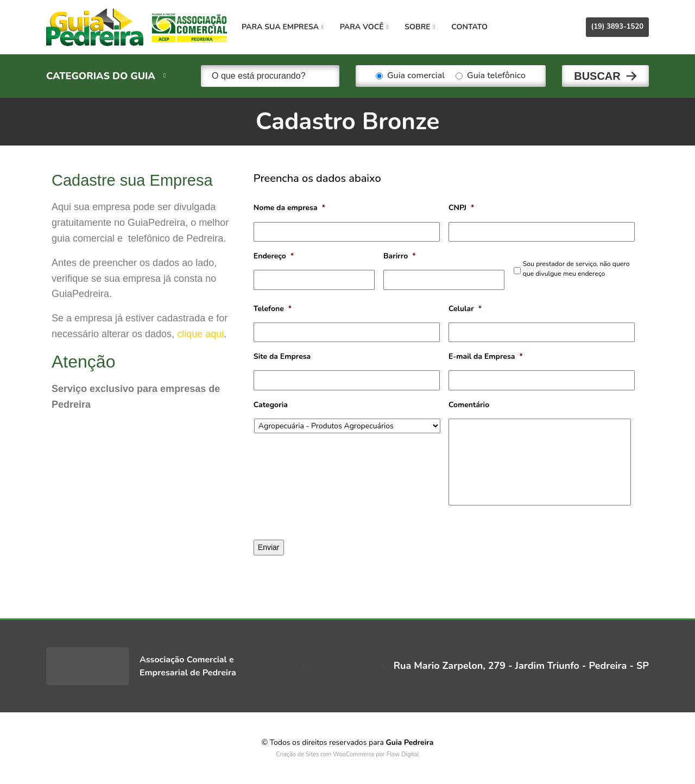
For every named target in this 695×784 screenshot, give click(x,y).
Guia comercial (410, 76)
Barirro (400, 256)
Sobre (420, 27)
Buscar (597, 76)
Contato (469, 27)
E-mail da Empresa (486, 357)
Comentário (469, 405)
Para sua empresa (283, 27)
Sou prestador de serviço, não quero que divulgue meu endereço (576, 269)
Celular (465, 309)
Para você (364, 27)
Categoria (271, 405)
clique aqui (200, 334)
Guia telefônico (491, 76)
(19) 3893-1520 (617, 27)
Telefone (273, 309)
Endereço (274, 256)
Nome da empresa (289, 208)
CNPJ (462, 208)
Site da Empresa (282, 357)
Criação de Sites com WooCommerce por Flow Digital (347, 754)
